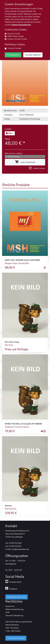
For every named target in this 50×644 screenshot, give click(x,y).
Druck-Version (14, 157)
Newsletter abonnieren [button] (17, 597)
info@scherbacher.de (20, 549)
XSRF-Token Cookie (16, 36)
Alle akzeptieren (13, 55)
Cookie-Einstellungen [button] (16, 638)
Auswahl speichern (33, 55)
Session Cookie (14, 34)
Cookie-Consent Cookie (17, 39)
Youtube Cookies (14, 48)
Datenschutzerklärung (21, 25)
